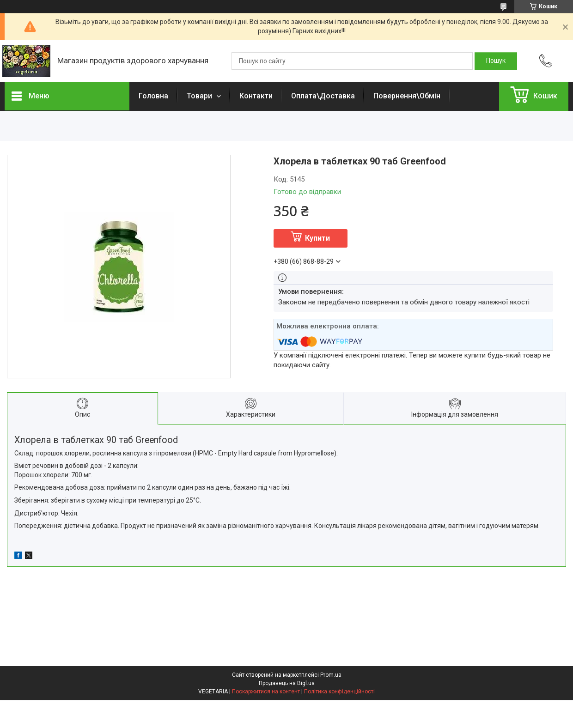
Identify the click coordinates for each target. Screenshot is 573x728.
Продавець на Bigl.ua (287, 683)
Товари (200, 96)
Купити (317, 238)
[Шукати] (496, 61)
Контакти (256, 96)
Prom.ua (331, 675)
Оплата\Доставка (323, 96)
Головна (153, 96)
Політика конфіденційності (339, 692)
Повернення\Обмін (407, 96)
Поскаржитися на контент (266, 692)
